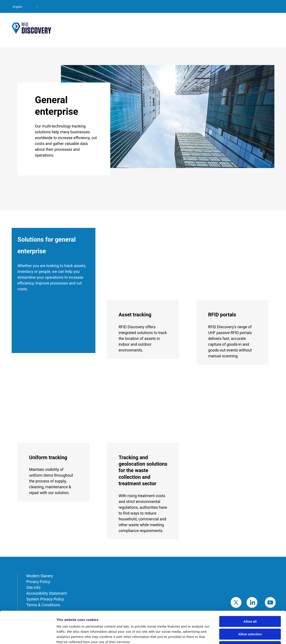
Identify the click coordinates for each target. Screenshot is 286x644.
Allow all (250, 591)
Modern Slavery (40, 576)
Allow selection (250, 604)
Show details (226, 635)
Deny (250, 617)
